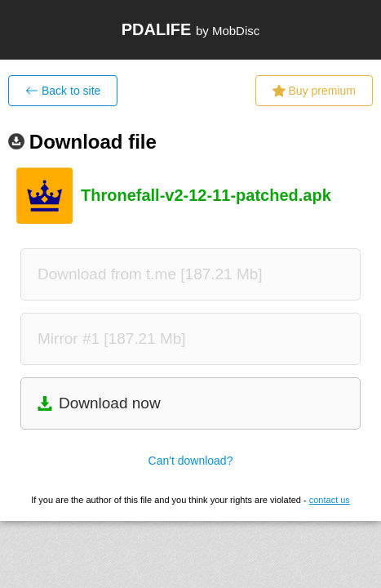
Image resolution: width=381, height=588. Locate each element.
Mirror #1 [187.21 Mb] (112, 339)
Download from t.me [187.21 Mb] (150, 274)
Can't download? (191, 461)
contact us (330, 500)
